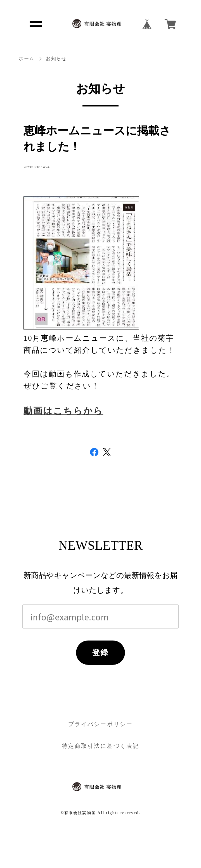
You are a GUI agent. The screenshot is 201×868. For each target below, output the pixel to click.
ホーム (27, 59)
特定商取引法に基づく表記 (100, 746)
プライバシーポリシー (100, 724)
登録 (100, 653)
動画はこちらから (63, 411)
